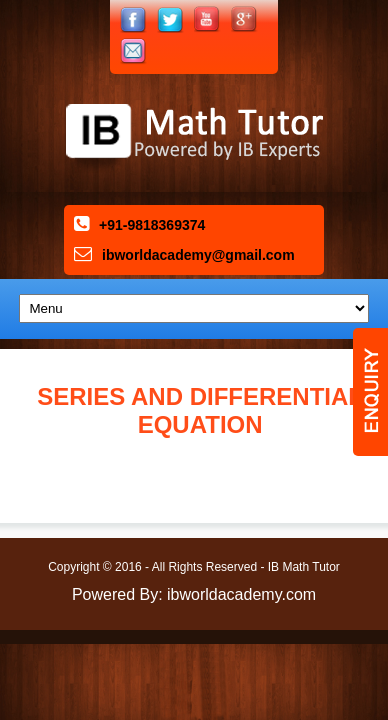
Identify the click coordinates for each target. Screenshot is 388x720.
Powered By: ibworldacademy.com (194, 594)
